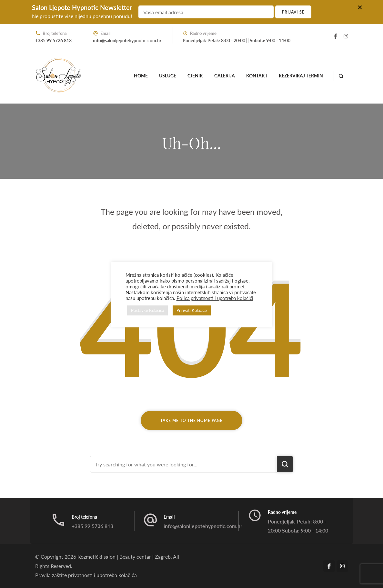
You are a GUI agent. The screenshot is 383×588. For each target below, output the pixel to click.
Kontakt (257, 76)
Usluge (168, 76)
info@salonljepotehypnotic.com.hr (127, 40)
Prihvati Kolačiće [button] (192, 310)
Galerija (225, 76)
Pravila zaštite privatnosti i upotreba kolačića (86, 575)
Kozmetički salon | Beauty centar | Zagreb (124, 557)
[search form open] (341, 76)
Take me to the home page (191, 420)
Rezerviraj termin (301, 76)
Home (141, 76)
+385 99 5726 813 (53, 40)
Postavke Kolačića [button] (147, 310)
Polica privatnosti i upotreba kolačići (215, 298)
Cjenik (195, 76)
